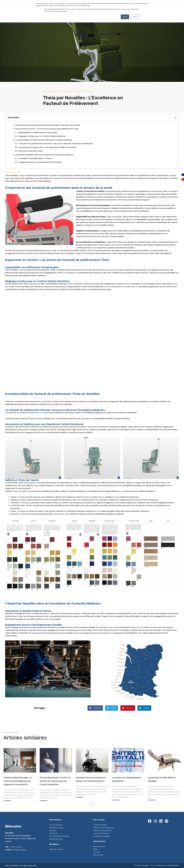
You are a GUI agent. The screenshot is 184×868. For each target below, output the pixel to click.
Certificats (54, 833)
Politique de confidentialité (167, 865)
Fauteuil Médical (101, 825)
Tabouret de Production (104, 828)
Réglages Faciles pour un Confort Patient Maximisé (42, 136)
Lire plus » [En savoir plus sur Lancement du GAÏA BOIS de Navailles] (152, 800)
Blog (95, 849)
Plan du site (99, 855)
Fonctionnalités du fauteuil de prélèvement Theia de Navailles (44, 140)
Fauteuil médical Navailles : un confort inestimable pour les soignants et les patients (18, 781)
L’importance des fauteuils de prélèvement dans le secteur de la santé (47, 125)
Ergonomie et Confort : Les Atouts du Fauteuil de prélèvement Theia (47, 129)
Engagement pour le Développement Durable (40, 162)
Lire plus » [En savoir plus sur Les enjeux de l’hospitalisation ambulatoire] (116, 800)
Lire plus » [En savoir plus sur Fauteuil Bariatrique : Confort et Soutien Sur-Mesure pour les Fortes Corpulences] (44, 801)
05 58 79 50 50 (16, 847)
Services (53, 831)
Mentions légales (139, 865)
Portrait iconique (57, 828)
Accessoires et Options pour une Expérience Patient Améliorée (47, 147)
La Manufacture (56, 825)
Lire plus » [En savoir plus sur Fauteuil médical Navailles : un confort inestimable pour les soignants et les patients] (8, 801)
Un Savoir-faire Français (60, 836)
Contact (97, 852)
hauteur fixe (34, 412)
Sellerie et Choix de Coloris (31, 151)
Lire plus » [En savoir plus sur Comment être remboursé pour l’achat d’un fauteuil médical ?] (80, 797)
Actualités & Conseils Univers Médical (78, 91)
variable (47, 412)
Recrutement (99, 847)
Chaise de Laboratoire (103, 831)
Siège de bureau (57, 849)
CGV (150, 865)
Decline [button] (135, 17)
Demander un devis (92, 595)
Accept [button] (125, 17)
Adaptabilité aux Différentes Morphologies (38, 132)
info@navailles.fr (20, 850)
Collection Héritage (102, 836)
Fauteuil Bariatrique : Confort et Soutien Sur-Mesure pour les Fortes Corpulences (55, 781)
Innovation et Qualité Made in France (35, 158)
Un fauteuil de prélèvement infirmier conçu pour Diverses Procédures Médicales (55, 144)
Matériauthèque (57, 839)
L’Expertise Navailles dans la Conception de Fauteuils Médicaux (44, 155)
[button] (176, 118)
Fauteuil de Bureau (102, 833)
